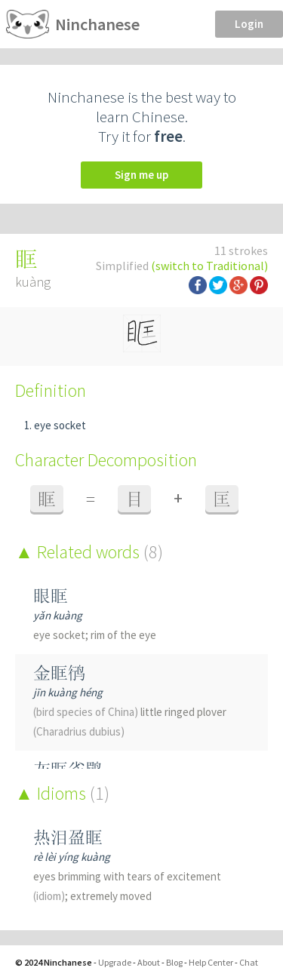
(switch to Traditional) (209, 266)
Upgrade (115, 962)
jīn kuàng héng (68, 692)
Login (249, 24)
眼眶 (51, 596)
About (149, 962)
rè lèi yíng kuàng (72, 857)
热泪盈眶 (68, 837)
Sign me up (141, 175)
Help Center (211, 962)
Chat (249, 962)
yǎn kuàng (58, 615)
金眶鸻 (59, 673)
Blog (174, 962)
